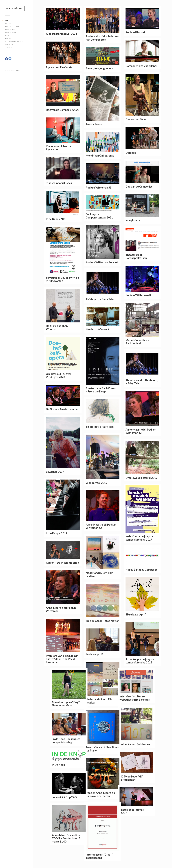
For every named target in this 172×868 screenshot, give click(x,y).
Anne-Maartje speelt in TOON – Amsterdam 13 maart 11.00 (140, 837)
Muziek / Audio (10, 30)
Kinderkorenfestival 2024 (61, 34)
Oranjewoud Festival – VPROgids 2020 (60, 375)
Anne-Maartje (15, 9)
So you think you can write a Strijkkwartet (62, 279)
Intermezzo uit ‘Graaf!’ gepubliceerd (99, 856)
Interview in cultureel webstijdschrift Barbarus (61, 697)
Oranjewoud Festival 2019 (141, 477)
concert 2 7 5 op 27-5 (138, 796)
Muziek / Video (10, 33)
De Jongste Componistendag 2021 (99, 216)
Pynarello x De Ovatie (59, 67)
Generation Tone (136, 119)
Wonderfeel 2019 (96, 483)
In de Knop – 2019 (56, 533)
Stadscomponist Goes (59, 183)
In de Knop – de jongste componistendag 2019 (139, 537)
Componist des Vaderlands (141, 66)
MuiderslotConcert (97, 329)
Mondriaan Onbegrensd (100, 156)
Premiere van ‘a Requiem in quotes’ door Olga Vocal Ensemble (62, 658)
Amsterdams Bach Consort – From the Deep (102, 390)
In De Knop (132, 764)
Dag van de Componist (139, 186)
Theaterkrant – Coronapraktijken (136, 256)
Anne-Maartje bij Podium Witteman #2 (101, 526)
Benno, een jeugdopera (99, 68)
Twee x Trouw (94, 124)
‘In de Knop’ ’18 (95, 654)
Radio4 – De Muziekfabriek (62, 562)
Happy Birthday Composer (141, 568)
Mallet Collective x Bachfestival (137, 341)
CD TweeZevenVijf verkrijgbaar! (57, 777)
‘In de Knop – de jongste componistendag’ (140, 740)
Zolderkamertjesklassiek (61, 744)
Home (7, 21)
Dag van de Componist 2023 (63, 109)
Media (7, 36)
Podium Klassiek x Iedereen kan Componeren (102, 38)
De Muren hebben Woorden (57, 327)
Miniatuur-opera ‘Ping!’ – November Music (140, 703)
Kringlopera (133, 220)
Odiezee (131, 153)
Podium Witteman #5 (99, 188)
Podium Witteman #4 (138, 294)
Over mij (8, 23)
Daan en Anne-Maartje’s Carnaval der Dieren (100, 794)
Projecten (9, 45)
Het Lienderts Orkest (14, 42)
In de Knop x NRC (56, 219)
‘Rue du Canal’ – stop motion (102, 620)
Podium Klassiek (136, 32)
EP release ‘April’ (136, 613)
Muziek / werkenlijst (13, 27)
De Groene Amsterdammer (62, 409)
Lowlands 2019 (55, 471)
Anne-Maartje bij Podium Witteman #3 (141, 430)
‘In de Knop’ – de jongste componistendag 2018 (140, 660)
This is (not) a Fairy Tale (100, 299)
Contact (8, 48)
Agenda (8, 39)
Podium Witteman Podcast (102, 262)
